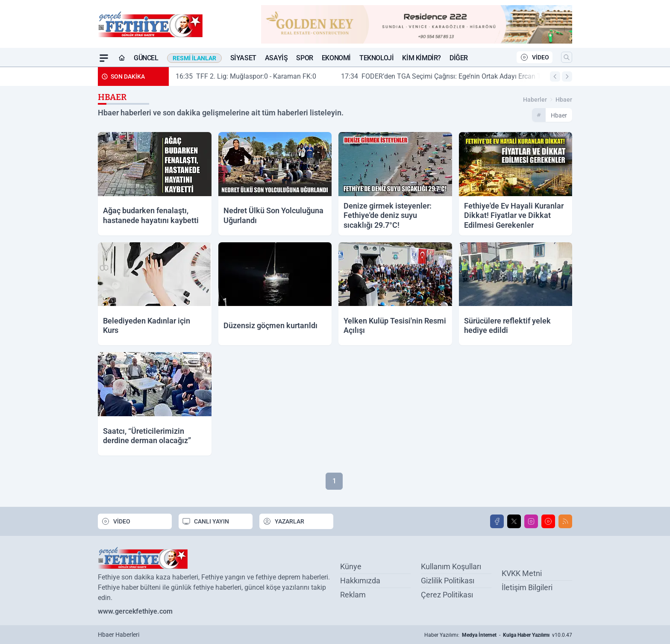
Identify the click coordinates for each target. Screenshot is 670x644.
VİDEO (535, 57)
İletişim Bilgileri (527, 587)
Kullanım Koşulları (451, 566)
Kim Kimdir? (422, 58)
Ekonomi (336, 58)
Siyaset (243, 58)
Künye (351, 566)
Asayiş (276, 58)
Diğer (459, 58)
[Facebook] (497, 521)
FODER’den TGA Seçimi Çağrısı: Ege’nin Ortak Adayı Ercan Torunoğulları (467, 76)
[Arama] (567, 57)
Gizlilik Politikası (448, 581)
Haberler (535, 100)
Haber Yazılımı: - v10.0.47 (498, 635)
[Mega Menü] (104, 58)
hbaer (564, 100)
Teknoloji (376, 58)
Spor (304, 58)
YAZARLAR (284, 521)
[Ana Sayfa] (122, 58)
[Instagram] (531, 521)
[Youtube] (548, 521)
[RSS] (565, 521)
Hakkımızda (360, 581)
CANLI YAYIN (206, 521)
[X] (514, 521)
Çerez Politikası (447, 595)
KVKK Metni (522, 573)
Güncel (146, 58)
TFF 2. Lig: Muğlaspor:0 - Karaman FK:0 (254, 76)
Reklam (353, 595)
